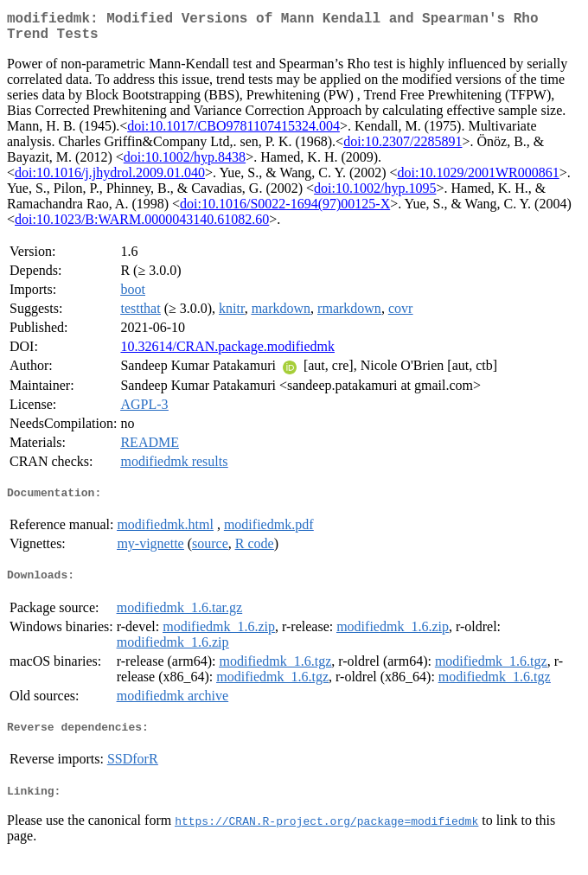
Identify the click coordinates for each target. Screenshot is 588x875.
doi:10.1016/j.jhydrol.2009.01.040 (110, 179)
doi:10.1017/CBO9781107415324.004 (233, 133)
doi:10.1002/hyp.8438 (185, 164)
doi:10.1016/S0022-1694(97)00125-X (285, 211)
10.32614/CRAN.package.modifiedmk (227, 353)
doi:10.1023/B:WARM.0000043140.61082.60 (142, 226)
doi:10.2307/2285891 (403, 148)
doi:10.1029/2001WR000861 (479, 179)
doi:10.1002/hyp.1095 (375, 195)
